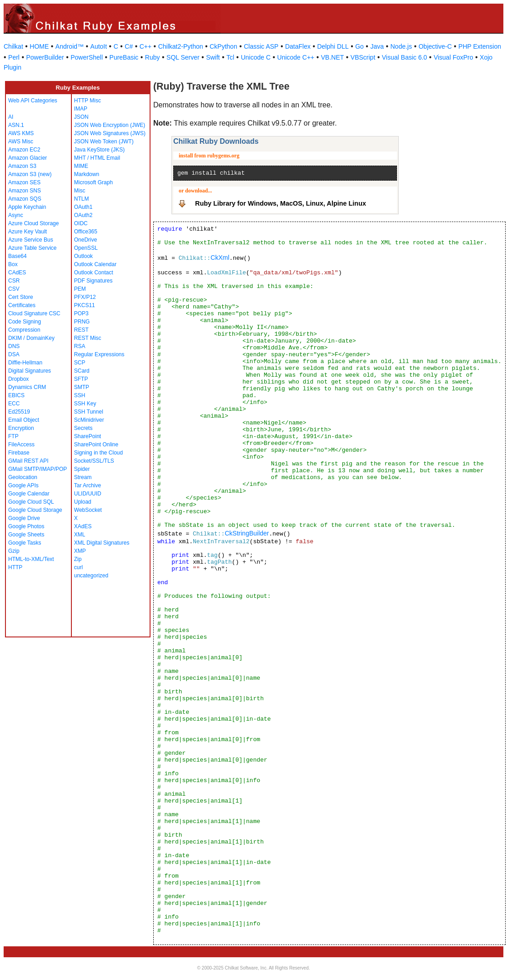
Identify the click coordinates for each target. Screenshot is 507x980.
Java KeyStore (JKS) (99, 150)
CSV (14, 289)
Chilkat (13, 46)
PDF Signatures (93, 281)
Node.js (401, 46)
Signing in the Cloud (98, 453)
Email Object (24, 420)
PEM (80, 289)
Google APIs (23, 485)
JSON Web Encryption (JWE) (110, 125)
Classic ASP (261, 46)
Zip (78, 559)
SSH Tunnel (89, 412)
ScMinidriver (89, 420)
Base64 (18, 256)
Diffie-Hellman (25, 363)
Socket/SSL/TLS (94, 461)
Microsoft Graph (93, 182)
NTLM (82, 199)
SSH (80, 395)
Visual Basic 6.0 (404, 57)
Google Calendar (29, 494)
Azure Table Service (33, 248)
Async (16, 215)
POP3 (81, 313)
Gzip (14, 551)
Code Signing (25, 322)
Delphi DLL (333, 46)
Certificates (22, 305)
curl (78, 567)
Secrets (83, 428)
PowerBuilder (45, 57)
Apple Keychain (27, 207)
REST (81, 330)
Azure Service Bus (31, 240)
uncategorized (91, 576)
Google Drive (24, 518)
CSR (14, 281)
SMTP (82, 387)
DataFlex (298, 46)
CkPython (223, 46)
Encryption (21, 428)
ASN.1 (16, 125)
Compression (24, 330)
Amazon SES (24, 182)
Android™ (70, 46)
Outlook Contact (94, 273)
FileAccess (21, 445)
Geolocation (23, 477)
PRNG (82, 322)
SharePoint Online (96, 445)
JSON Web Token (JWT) (104, 141)
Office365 (86, 232)
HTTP (15, 567)
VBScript (363, 57)
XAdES (83, 526)
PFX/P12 (85, 297)
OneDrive (86, 240)
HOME (39, 46)
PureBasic (124, 57)
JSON (81, 117)
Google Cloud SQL (31, 502)
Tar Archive (88, 485)
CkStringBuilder (247, 533)
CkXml (220, 258)
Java (377, 46)
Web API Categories (33, 101)
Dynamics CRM (27, 387)
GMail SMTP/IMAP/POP (38, 469)
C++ (146, 46)
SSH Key (85, 404)
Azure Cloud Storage (33, 223)
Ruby (153, 57)
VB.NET (333, 57)
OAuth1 (83, 207)
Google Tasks (25, 543)
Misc (80, 191)
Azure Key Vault (28, 232)
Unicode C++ (296, 57)
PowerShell (87, 57)
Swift (213, 57)
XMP (80, 551)
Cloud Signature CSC (34, 313)
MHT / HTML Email (97, 158)
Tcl (230, 57)
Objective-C (435, 46)
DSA (14, 354)
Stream (83, 477)
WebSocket (88, 510)
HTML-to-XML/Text (31, 559)
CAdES (17, 273)
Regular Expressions (99, 354)
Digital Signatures (30, 371)
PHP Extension (480, 46)
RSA (80, 346)
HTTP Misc (88, 101)
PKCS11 (85, 305)
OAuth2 (83, 215)
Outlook (83, 256)
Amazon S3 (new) (30, 174)
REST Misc (88, 338)
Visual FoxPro (454, 57)
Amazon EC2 (24, 150)
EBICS (16, 395)
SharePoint (88, 436)
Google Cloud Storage (35, 510)
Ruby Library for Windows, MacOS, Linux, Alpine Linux (281, 203)
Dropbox (18, 379)
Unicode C (256, 57)
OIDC (81, 223)
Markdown (87, 174)
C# (129, 46)
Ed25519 (19, 412)
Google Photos (26, 526)
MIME (81, 166)
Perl (14, 57)
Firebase (19, 453)
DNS (14, 346)
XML (80, 535)
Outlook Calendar (95, 264)
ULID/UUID (88, 494)
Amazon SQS (25, 199)
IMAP (81, 109)
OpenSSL (86, 248)
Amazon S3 (22, 166)
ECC (14, 404)
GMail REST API (28, 461)
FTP (13, 436)
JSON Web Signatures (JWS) (110, 133)
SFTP (81, 379)
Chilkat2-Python (181, 46)
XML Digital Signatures (102, 543)
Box (13, 264)
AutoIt (99, 46)
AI (11, 117)
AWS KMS (21, 133)
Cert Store (21, 297)
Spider (82, 469)
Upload (83, 502)
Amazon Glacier (28, 158)
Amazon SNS (25, 191)
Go (359, 46)
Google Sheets (26, 535)
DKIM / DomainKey (31, 338)
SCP (80, 363)
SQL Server (183, 57)
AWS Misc (21, 141)
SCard (82, 371)
